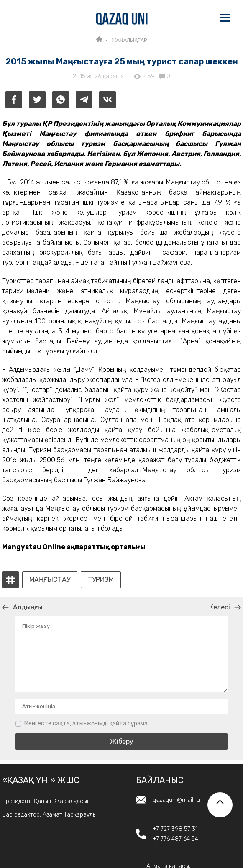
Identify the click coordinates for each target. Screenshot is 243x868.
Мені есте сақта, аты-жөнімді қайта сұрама (86, 723)
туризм (101, 580)
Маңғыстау (50, 580)
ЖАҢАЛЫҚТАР (129, 40)
